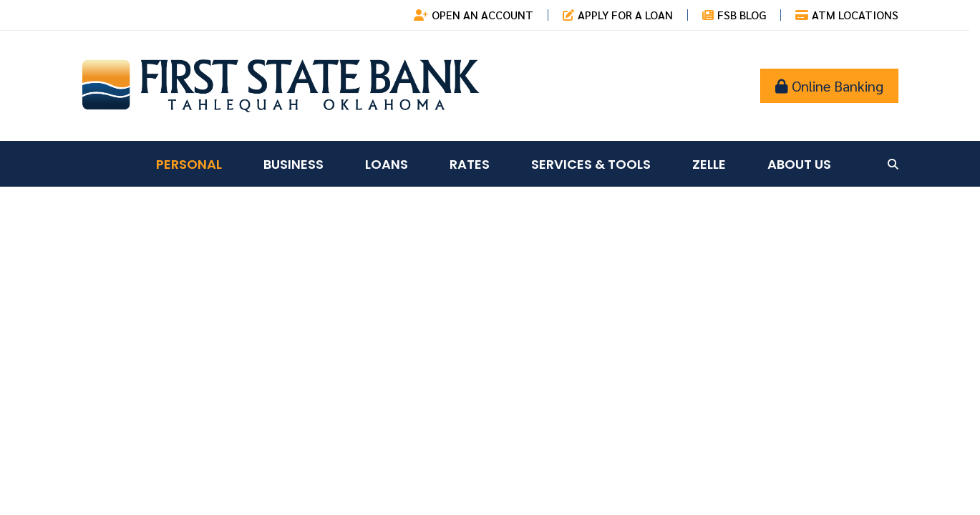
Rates (470, 164)
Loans (387, 164)
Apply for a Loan (625, 15)
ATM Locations (855, 15)
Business (293, 164)
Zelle (709, 164)
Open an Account (482, 15)
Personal (189, 164)
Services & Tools (591, 164)
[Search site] (893, 164)
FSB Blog (742, 15)
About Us (799, 164)
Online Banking (829, 86)
